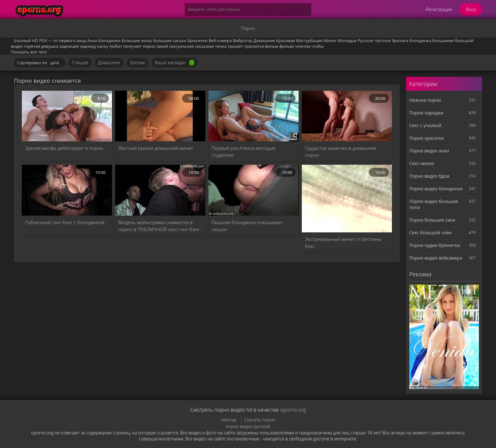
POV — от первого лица (62, 40)
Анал (92, 40)
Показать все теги (29, 52)
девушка (50, 46)
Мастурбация (309, 40)
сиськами (204, 46)
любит (116, 46)
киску (103, 46)
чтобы (318, 46)
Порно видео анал (429, 151)
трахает (236, 46)
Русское (366, 40)
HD (35, 40)
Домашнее (264, 40)
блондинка (420, 40)
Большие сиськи (170, 40)
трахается (254, 46)
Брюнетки (198, 40)
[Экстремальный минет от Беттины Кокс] (347, 199)
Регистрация (439, 9)
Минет (330, 40)
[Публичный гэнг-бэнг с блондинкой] (67, 190)
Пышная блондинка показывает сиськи (247, 226)
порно (149, 46)
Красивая (285, 40)
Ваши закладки (175, 63)
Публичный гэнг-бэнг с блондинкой (65, 222)
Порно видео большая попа (434, 204)
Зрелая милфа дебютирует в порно (64, 148)
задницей (69, 46)
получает (132, 46)
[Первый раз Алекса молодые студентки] (254, 116)
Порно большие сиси (432, 220)
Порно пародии (426, 113)
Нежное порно (425, 100)
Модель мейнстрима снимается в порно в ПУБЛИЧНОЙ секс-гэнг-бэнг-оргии (160, 226)
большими (443, 40)
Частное (382, 40)
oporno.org (293, 410)
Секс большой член (431, 233)
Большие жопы (137, 40)
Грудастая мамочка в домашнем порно (341, 151)
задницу (88, 46)
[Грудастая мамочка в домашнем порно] (347, 116)
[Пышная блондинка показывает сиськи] (254, 190)
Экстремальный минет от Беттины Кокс (343, 242)
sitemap (229, 420)
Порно (248, 28)
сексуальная (182, 46)
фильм (271, 46)
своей (162, 46)
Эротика (400, 40)
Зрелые (137, 62)
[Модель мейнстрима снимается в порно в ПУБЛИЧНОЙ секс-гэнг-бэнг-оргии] (160, 190)
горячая (32, 46)
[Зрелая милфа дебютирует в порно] (67, 116)
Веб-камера (220, 40)
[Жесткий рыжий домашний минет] (160, 116)
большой (464, 40)
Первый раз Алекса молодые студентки (244, 151)
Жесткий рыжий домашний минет (156, 148)
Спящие (80, 62)
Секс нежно (422, 163)
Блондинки (109, 40)
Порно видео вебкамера (436, 258)
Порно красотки (427, 138)
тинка (221, 46)
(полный (22, 40)
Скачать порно (260, 420)
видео (17, 46)
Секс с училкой (425, 125)
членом (302, 46)
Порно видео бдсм (429, 176)
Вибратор (242, 40)
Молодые (347, 40)
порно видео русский (248, 426)
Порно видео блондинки (436, 189)
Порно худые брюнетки (435, 245)
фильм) (287, 46)
